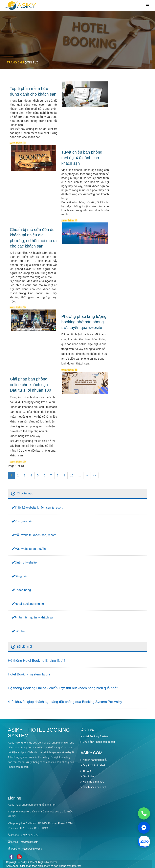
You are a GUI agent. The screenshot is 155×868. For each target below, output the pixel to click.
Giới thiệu (88, 776)
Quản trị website (26, 562)
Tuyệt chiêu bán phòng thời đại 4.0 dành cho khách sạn (82, 158)
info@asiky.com (29, 842)
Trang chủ (15, 62)
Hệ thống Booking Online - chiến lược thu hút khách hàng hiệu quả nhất (63, 688)
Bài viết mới (24, 647)
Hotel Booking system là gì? (29, 674)
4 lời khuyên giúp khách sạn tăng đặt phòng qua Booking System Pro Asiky (65, 702)
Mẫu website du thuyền (30, 549)
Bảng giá (21, 576)
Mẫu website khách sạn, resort (35, 535)
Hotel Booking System (96, 736)
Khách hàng (23, 590)
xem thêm (18, 143)
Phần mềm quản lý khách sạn (35, 617)
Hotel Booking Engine (29, 604)
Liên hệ (20, 631)
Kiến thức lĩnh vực (93, 782)
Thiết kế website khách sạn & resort (39, 507)
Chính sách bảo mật (94, 787)
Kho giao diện (24, 521)
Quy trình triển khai (94, 765)
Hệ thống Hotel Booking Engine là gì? (37, 661)
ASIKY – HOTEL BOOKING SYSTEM (39, 733)
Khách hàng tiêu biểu (95, 760)
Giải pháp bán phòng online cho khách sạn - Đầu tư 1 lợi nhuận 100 (30, 385)
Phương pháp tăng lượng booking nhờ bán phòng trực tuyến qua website (84, 322)
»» (94, 475)
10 (72, 475)
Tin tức (87, 771)
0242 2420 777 (30, 835)
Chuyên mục (25, 493)
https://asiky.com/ (32, 849)
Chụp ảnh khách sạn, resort (99, 742)
